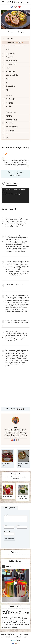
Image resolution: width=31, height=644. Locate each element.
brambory (9, 116)
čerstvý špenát (14, 127)
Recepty (26, 634)
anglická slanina (13, 61)
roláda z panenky (13, 477)
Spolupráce (19, 634)
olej (7, 90)
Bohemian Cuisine (6, 637)
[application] (16, 196)
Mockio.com (13, 640)
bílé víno (11, 103)
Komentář (12, 409)
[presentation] (14, 544)
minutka (6, 477)
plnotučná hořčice (14, 75)
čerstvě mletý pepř (11, 86)
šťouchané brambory (22, 477)
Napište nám (11, 634)
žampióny (11, 57)
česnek (13, 72)
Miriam (16, 427)
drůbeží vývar (12, 99)
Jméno (5, 525)
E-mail (18, 525)
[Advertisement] (16, 388)
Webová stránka (7, 532)
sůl (7, 82)
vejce (8, 68)
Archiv (26, 637)
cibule (8, 79)
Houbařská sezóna (18, 637)
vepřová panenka (11, 53)
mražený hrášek (12, 64)
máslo (10, 106)
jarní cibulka (10, 123)
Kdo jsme (3, 634)
